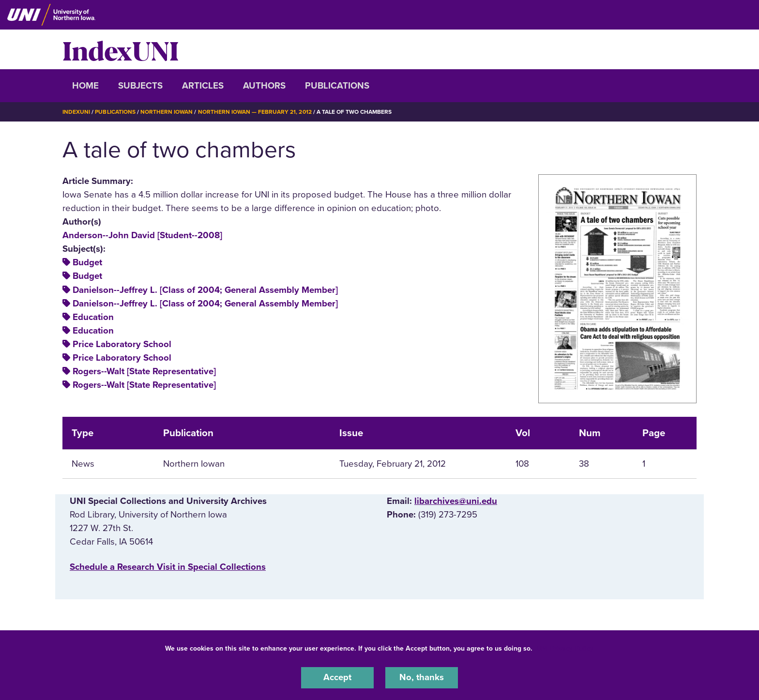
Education (93, 317)
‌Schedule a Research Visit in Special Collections (168, 567)
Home (85, 86)
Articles (203, 86)
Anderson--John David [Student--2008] (142, 235)
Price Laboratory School (122, 344)
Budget (87, 262)
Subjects (140, 86)
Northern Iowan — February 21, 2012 (255, 112)
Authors (264, 86)
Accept (337, 678)
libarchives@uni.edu (456, 501)
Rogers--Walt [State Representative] (144, 371)
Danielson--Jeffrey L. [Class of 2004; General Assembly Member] (205, 289)
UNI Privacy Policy (565, 648)
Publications (337, 86)
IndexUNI (121, 49)
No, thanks (422, 678)
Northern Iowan (167, 112)
